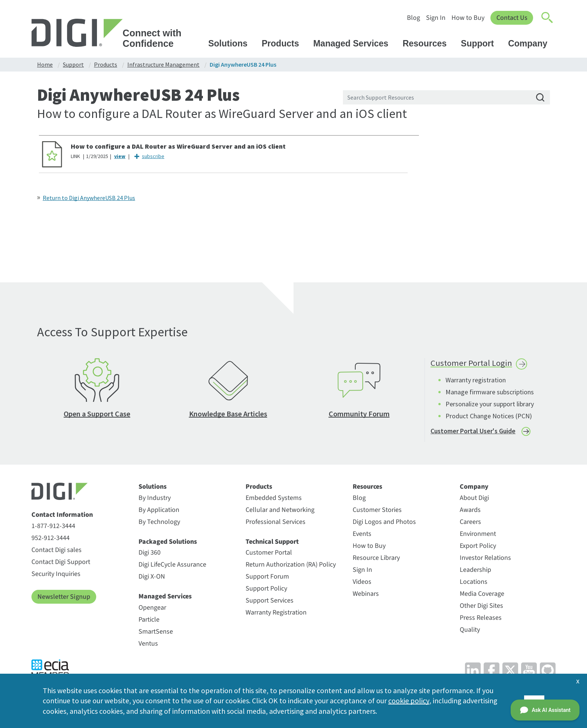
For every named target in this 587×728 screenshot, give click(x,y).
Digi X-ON (152, 578)
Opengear (152, 609)
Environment (478, 535)
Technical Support (272, 543)
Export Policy (478, 547)
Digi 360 (150, 554)
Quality (470, 631)
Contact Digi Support (61, 563)
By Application (159, 511)
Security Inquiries (56, 575)
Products (284, 43)
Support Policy (266, 590)
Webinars (366, 595)
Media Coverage (482, 595)
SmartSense (156, 633)
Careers (470, 523)
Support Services (270, 602)
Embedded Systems (274, 499)
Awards (470, 511)
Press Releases (481, 619)
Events (362, 535)
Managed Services (355, 43)
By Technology (159, 523)
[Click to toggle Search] (547, 18)
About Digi (474, 499)
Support (481, 43)
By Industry (155, 499)
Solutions (231, 43)
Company (531, 43)
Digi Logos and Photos (384, 523)
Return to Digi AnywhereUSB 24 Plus (89, 198)
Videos (362, 583)
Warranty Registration (276, 614)
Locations (474, 583)
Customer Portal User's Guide (473, 432)
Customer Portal (269, 554)
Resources (428, 43)
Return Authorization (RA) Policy (291, 566)
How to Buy (468, 18)
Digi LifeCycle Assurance (172, 566)
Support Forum (267, 578)
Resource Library (376, 559)
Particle (149, 621)
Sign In (435, 18)
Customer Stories (377, 511)
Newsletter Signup (64, 598)
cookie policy (409, 700)
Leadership (475, 571)
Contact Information (62, 516)
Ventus (148, 645)
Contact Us (512, 18)
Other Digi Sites (481, 607)
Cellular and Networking (280, 511)
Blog (413, 18)
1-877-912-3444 (53, 527)
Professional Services (276, 523)
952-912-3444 (51, 539)
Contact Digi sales (57, 551)
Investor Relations (485, 559)
